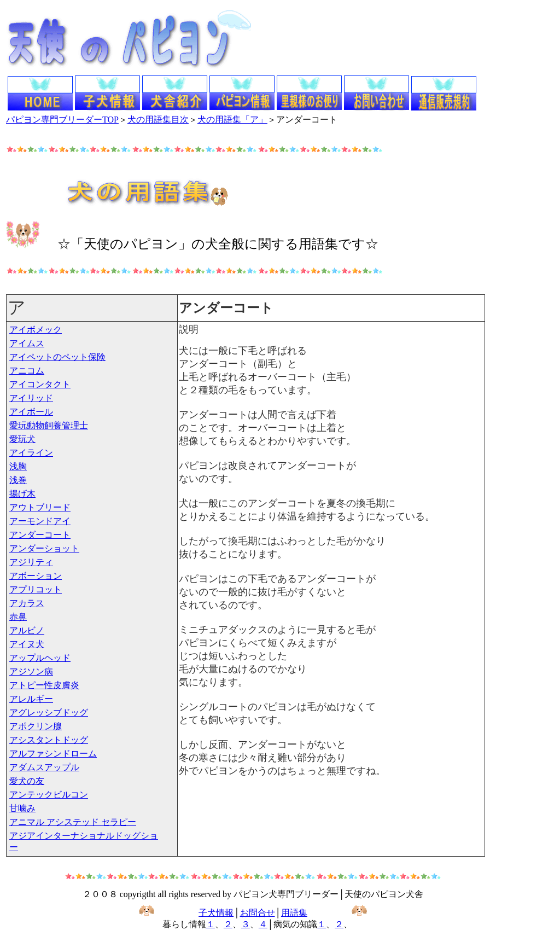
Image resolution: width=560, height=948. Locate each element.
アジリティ (31, 562)
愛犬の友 (27, 781)
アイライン (31, 453)
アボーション (36, 576)
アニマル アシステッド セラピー (73, 822)
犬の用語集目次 (158, 120)
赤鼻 (18, 617)
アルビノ (27, 630)
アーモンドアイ (40, 521)
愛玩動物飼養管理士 (49, 425)
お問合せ (258, 913)
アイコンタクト (40, 384)
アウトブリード (40, 507)
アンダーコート (40, 535)
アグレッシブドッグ (49, 713)
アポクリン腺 (36, 726)
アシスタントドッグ (49, 740)
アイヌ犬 (27, 644)
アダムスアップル (44, 767)
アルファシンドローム (53, 754)
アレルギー (31, 699)
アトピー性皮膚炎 (44, 685)
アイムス (27, 343)
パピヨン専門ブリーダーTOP (62, 120)
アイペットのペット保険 (57, 357)
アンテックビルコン (49, 795)
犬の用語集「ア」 (232, 120)
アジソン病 (31, 671)
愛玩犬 (22, 439)
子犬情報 (216, 913)
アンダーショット (44, 548)
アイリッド (31, 398)
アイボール (31, 412)
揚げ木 (22, 494)
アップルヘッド (40, 658)
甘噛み (22, 808)
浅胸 (18, 466)
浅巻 (18, 480)
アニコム (27, 371)
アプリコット (36, 589)
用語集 (294, 913)
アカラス (27, 603)
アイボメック (36, 330)
